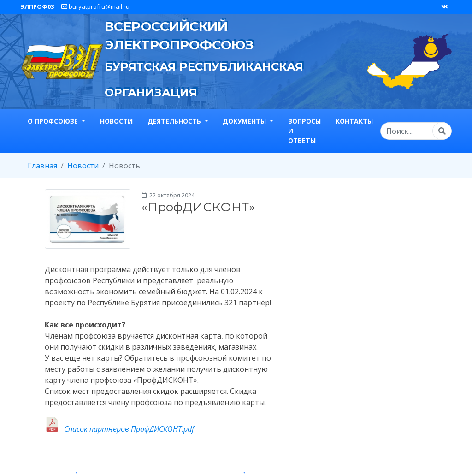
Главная (42, 166)
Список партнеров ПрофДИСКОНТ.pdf (129, 429)
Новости (116, 121)
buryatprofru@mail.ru (95, 6)
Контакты (354, 121)
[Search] (416, 131)
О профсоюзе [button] (54, 121)
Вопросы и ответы (304, 131)
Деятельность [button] (175, 121)
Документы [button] (245, 121)
